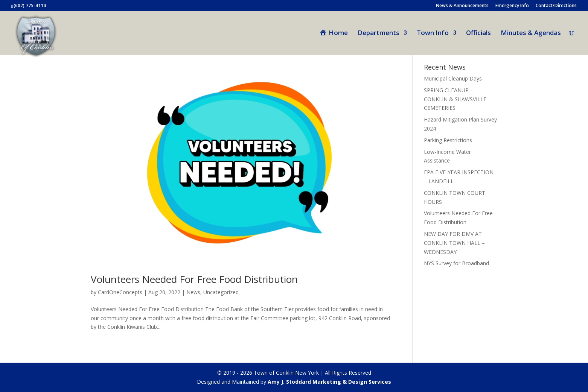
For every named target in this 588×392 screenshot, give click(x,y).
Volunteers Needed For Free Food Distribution (194, 279)
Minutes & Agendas (531, 33)
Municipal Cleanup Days (453, 78)
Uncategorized (221, 292)
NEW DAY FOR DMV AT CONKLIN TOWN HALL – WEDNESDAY (454, 243)
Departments (379, 33)
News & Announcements (462, 6)
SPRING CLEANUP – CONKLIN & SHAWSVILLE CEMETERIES (455, 99)
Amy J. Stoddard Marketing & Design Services (329, 382)
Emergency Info (512, 6)
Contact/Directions (556, 6)
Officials (478, 33)
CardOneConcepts (120, 292)
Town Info (433, 33)
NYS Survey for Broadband (456, 263)
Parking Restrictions (448, 140)
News (193, 292)
